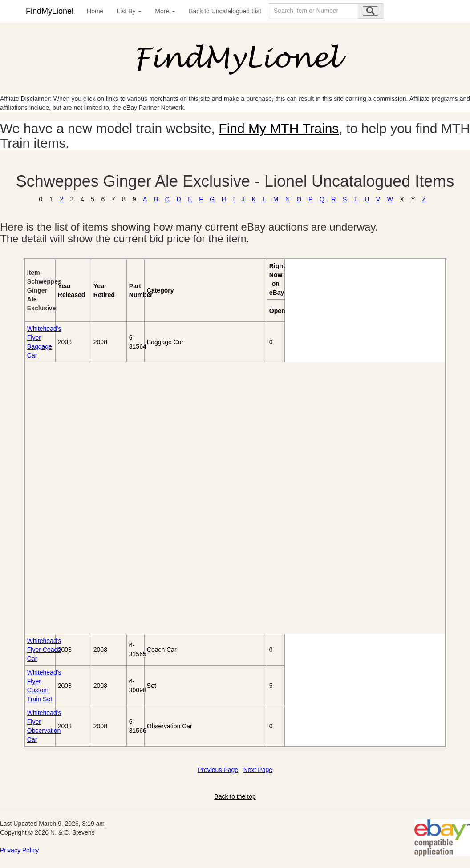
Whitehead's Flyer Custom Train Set (44, 686)
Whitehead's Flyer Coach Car (44, 650)
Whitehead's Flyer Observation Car (44, 726)
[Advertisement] (76, 498)
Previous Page (218, 770)
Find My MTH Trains (279, 128)
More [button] (165, 11)
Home (95, 11)
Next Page (258, 770)
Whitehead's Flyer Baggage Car (44, 342)
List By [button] (129, 11)
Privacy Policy (19, 850)
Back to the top (235, 796)
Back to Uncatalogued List (225, 11)
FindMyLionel (50, 11)
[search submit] (371, 11)
